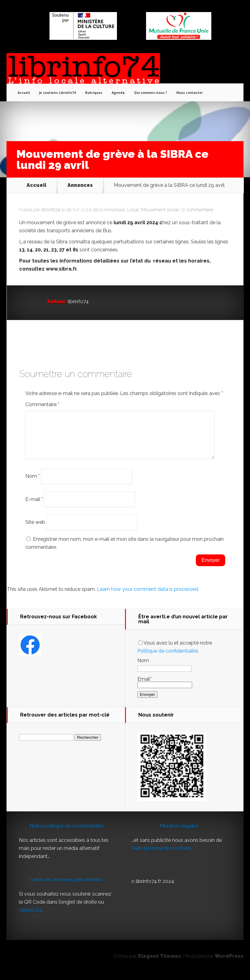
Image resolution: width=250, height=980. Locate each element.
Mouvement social (160, 210)
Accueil (24, 93)
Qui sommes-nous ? (151, 93)
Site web (35, 530)
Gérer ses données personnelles (67, 887)
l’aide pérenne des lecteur (160, 856)
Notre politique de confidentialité (67, 833)
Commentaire (42, 404)
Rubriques (94, 93)
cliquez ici (30, 917)
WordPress (229, 963)
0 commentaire (198, 210)
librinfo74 (51, 210)
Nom (32, 484)
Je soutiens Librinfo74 (57, 93)
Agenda (118, 93)
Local (133, 210)
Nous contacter (190, 93)
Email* (165, 689)
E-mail (34, 506)
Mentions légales (179, 833)
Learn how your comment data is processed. (148, 597)
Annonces (80, 185)
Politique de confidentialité (168, 658)
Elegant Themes (159, 963)
